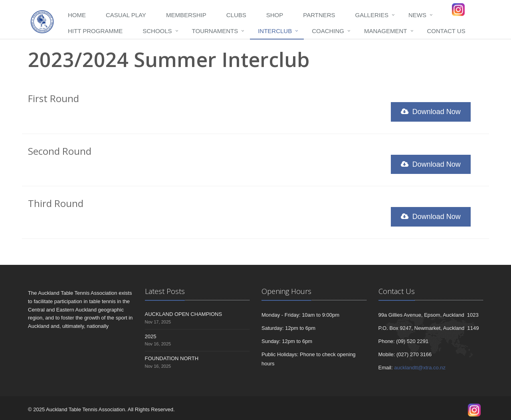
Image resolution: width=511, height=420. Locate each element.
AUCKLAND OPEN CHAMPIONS (184, 314)
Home (77, 15)
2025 (151, 336)
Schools (157, 31)
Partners (319, 15)
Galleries (372, 15)
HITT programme (95, 31)
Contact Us (446, 31)
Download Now (431, 112)
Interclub (275, 31)
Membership (186, 15)
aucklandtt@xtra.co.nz (420, 368)
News (417, 15)
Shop (275, 15)
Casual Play (126, 15)
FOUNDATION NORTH (172, 358)
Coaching (328, 31)
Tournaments (215, 31)
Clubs (236, 15)
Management (386, 31)
